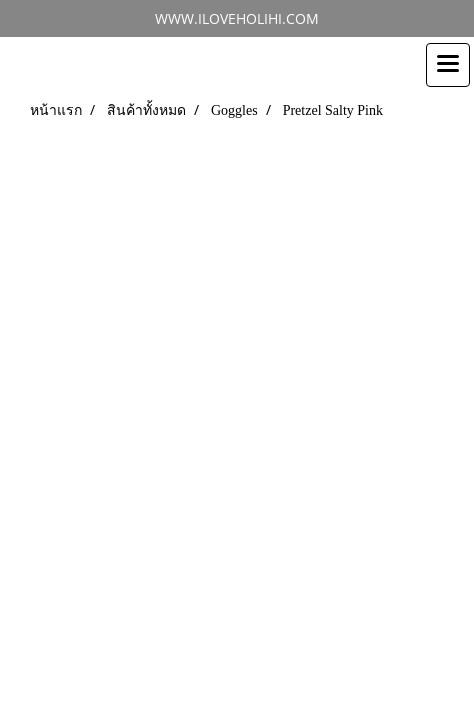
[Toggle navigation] (448, 65)
